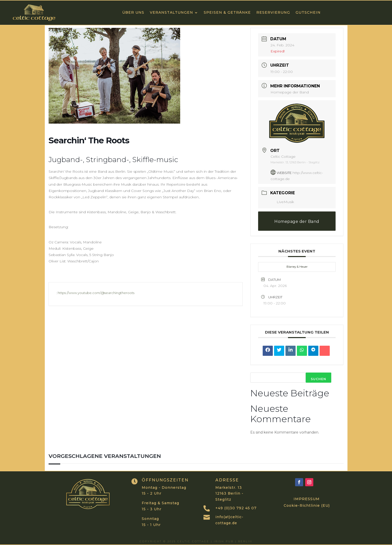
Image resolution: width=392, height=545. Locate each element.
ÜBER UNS (133, 12)
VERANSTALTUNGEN (171, 12)
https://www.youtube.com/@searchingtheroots (96, 293)
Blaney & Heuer (297, 267)
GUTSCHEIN (308, 12)
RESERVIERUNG (273, 12)
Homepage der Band (290, 92)
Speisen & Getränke (227, 12)
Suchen (318, 379)
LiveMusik (282, 202)
